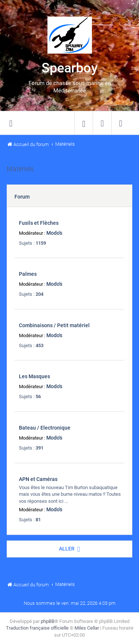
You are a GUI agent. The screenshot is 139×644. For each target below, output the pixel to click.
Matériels (20, 169)
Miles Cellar (87, 628)
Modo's (54, 233)
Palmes (28, 274)
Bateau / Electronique (45, 428)
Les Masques (34, 376)
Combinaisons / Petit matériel (54, 325)
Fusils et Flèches (39, 223)
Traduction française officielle (37, 628)
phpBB (48, 621)
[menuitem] (84, 123)
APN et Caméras (38, 479)
